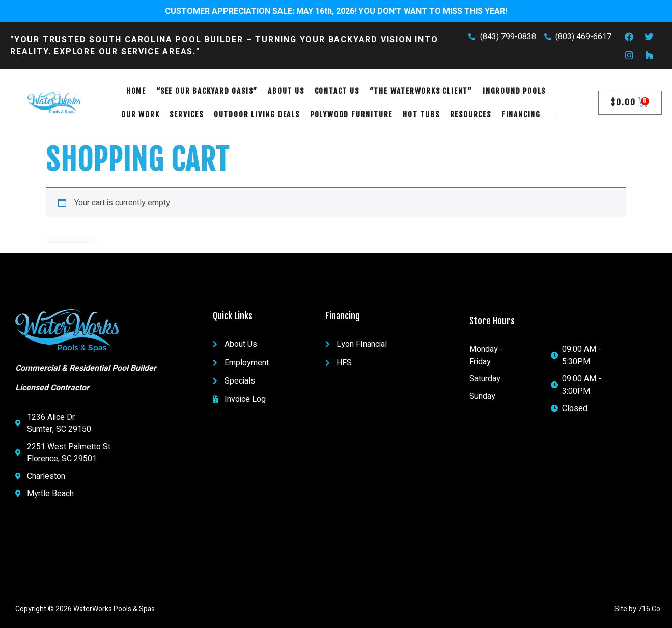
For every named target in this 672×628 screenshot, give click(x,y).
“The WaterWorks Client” (421, 91)
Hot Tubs (421, 114)
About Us (286, 91)
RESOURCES (471, 114)
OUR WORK (140, 114)
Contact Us (337, 91)
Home (136, 91)
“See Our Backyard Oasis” (207, 91)
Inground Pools (514, 91)
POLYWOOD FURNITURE (351, 114)
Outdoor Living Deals (257, 114)
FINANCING (521, 114)
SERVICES (186, 114)
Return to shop (72, 239)
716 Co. (650, 609)
